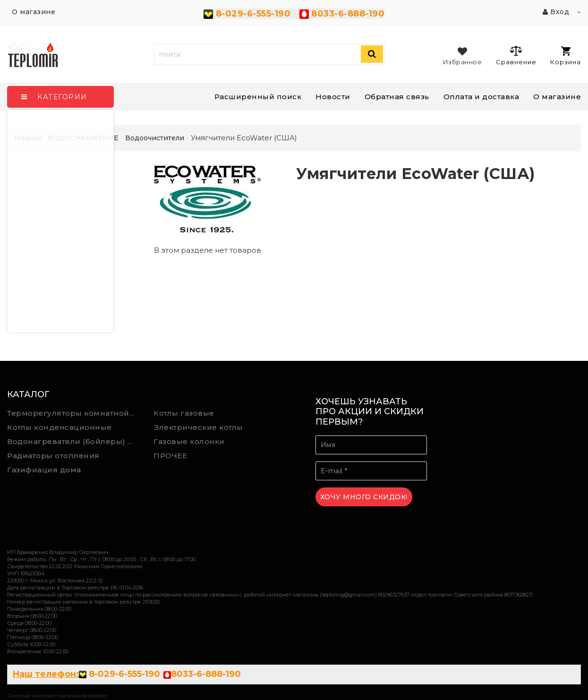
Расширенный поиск (258, 97)
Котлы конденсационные (60, 427)
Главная (28, 138)
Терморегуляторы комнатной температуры (73, 413)
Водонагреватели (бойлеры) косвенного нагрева (73, 441)
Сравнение (516, 55)
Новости (333, 97)
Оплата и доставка (481, 97)
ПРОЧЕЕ (170, 456)
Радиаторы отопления (53, 456)
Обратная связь (397, 97)
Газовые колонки (189, 441)
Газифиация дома (44, 470)
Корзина (566, 56)
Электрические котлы (198, 427)
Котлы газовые (184, 413)
